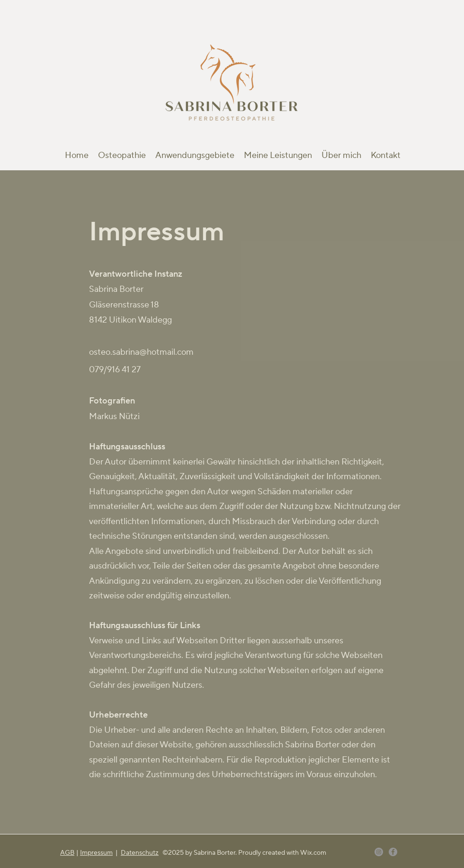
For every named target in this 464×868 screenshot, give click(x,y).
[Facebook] (393, 852)
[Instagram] (379, 852)
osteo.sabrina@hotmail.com (141, 352)
